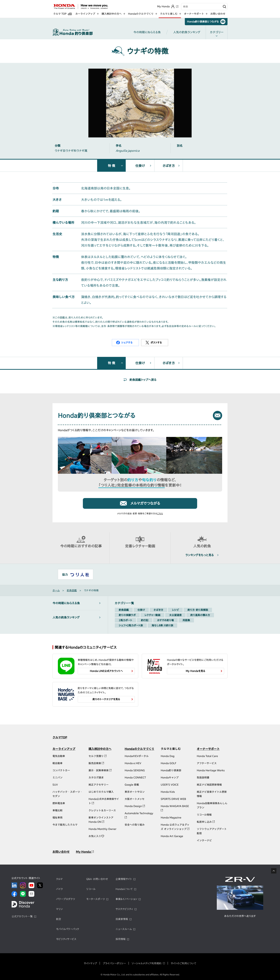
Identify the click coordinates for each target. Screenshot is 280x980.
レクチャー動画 (152, 615)
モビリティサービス (66, 939)
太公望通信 (175, 615)
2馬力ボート (125, 620)
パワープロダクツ (66, 899)
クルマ (59, 879)
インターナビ (204, 840)
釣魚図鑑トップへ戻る (143, 380)
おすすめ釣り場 (165, 620)
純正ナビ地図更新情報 (209, 785)
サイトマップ (90, 963)
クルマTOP (60, 737)
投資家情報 (122, 919)
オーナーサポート (208, 749)
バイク (59, 889)
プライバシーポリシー (114, 963)
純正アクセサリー (99, 785)
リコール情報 (204, 815)
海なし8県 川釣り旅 (162, 625)
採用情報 (121, 939)
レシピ (175, 610)
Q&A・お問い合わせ (97, 879)
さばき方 (169, 166)
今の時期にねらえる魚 (147, 32)
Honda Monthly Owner (102, 829)
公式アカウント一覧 (22, 916)
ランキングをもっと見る (200, 555)
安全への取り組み (135, 825)
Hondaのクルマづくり (139, 749)
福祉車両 (57, 818)
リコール (91, 889)
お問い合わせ (218, 14)
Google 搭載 (132, 785)
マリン (59, 909)
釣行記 (145, 620)
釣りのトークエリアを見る (106, 699)
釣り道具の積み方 (200, 615)
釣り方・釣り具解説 (198, 610)
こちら (160, 513)
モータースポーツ (96, 899)
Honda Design (135, 806)
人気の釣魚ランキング (187, 32)
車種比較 (57, 810)
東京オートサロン (135, 792)
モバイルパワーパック (68, 929)
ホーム (56, 590)
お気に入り (96, 836)
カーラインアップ (64, 749)
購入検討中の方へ (100, 749)
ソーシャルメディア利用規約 (147, 963)
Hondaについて (124, 889)
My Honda (85, 852)
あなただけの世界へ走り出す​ (240, 916)
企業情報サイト (124, 879)
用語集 (186, 620)
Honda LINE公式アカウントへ (106, 671)
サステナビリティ (124, 909)
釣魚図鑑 (72, 590)
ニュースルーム (124, 929)
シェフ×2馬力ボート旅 (131, 625)
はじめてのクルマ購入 (101, 792)
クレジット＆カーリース (102, 810)
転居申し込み (206, 822)
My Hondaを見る (196, 671)
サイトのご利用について (183, 963)
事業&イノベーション (126, 899)
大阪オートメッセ (135, 799)
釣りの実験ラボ (127, 615)
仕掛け (140, 166)
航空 (59, 919)
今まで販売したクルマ (65, 825)
